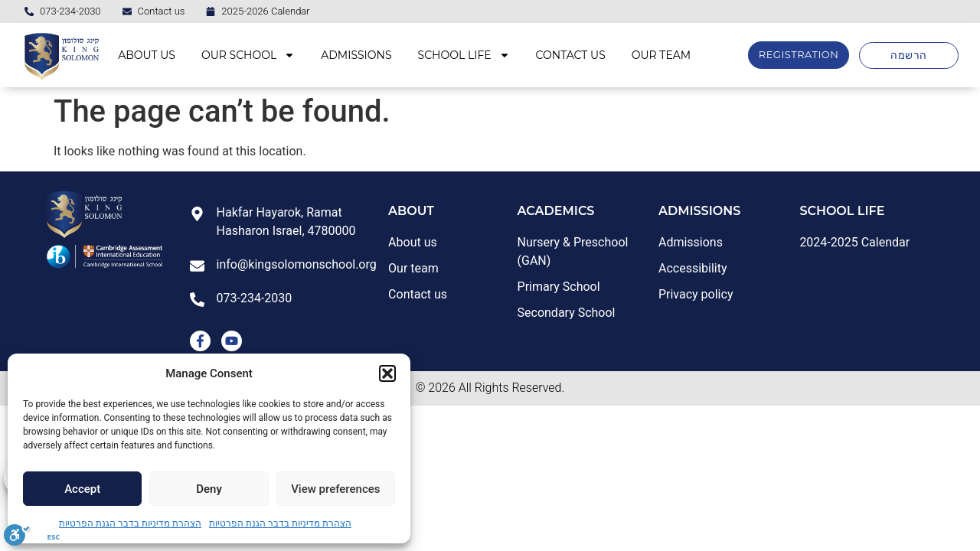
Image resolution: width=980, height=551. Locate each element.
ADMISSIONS (356, 55)
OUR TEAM (661, 55)
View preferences (335, 489)
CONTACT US (571, 55)
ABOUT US (147, 55)
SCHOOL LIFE (464, 55)
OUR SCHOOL (248, 55)
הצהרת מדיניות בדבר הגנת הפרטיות (130, 523)
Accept (82, 489)
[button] (387, 373)
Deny (209, 489)
